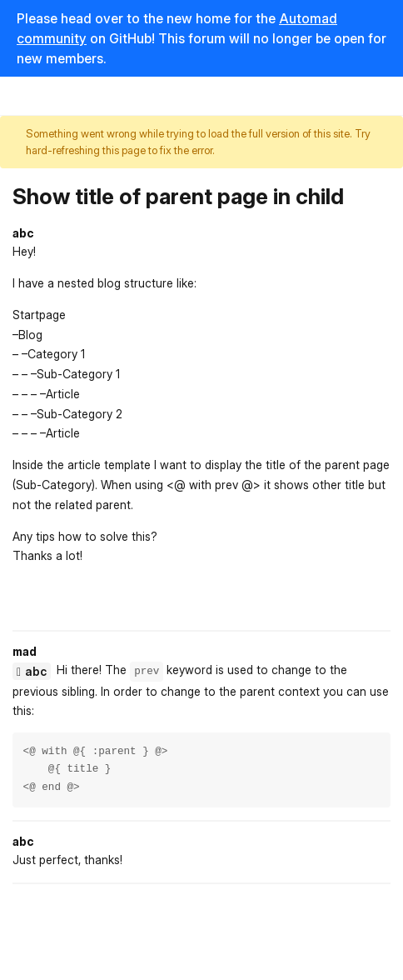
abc (36, 671)
